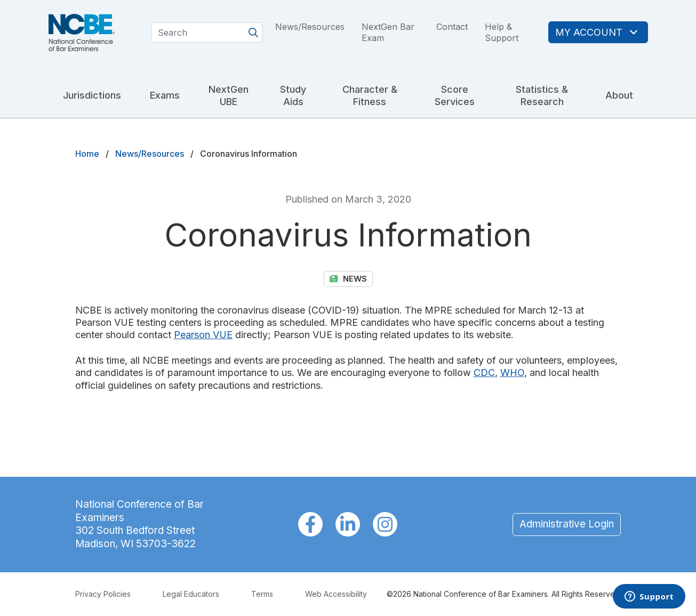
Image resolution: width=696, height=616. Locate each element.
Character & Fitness (370, 95)
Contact (452, 27)
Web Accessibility (336, 594)
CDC (484, 373)
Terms (262, 594)
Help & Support (502, 32)
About (619, 95)
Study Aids (293, 95)
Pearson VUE (203, 335)
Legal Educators (191, 594)
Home (87, 154)
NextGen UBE (229, 95)
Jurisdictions (92, 95)
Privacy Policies (103, 594)
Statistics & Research (542, 95)
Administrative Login (567, 524)
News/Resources (310, 27)
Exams (165, 95)
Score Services (455, 95)
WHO (512, 373)
